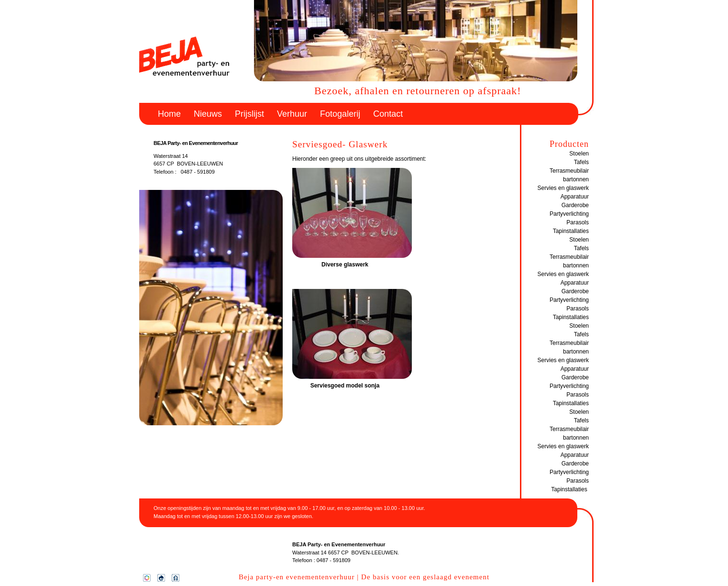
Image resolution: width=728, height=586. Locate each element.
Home (169, 114)
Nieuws (208, 114)
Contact (388, 114)
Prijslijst (249, 114)
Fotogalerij (340, 114)
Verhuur (292, 114)
